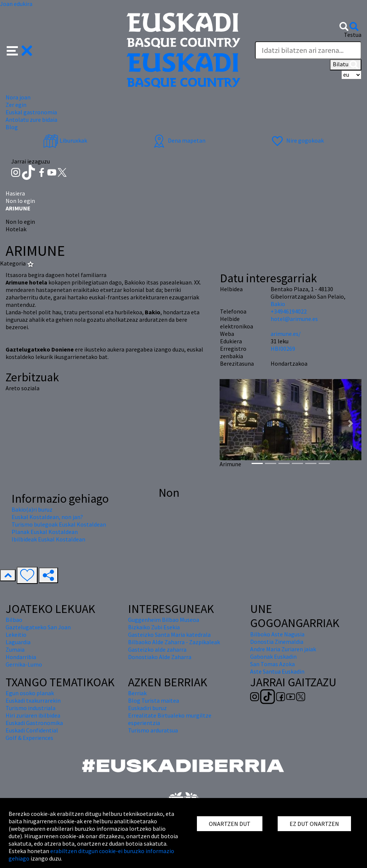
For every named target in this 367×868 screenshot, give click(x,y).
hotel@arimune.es (294, 319)
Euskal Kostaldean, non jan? (47, 517)
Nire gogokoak (297, 140)
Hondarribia (21, 657)
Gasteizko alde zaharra (157, 649)
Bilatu (346, 65)
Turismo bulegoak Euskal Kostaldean (59, 524)
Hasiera (15, 193)
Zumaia (15, 649)
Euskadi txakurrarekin (33, 700)
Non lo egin (20, 201)
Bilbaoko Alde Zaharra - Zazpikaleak (174, 642)
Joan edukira (16, 4)
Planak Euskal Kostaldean (45, 532)
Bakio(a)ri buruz (32, 509)
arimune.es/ (286, 334)
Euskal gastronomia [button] (31, 112)
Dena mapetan (178, 140)
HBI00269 (283, 349)
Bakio (278, 304)
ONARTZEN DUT (230, 824)
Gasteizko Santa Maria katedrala (169, 635)
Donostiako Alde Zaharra (160, 657)
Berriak (137, 693)
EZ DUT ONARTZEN (314, 824)
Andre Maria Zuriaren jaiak (283, 649)
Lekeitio (16, 635)
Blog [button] (12, 127)
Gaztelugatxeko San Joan (38, 627)
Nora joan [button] (18, 97)
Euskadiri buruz (147, 708)
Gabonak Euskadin (273, 656)
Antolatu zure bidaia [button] (31, 120)
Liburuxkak (65, 140)
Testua (353, 35)
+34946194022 (289, 311)
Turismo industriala (31, 708)
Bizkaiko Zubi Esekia (154, 627)
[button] (20, 50)
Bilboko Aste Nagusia (277, 634)
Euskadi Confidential (32, 730)
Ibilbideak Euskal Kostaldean (48, 539)
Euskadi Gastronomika (34, 723)
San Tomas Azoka (272, 664)
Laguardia (18, 642)
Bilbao (14, 620)
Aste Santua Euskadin (277, 671)
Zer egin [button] (16, 105)
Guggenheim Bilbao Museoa (164, 620)
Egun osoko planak (30, 693)
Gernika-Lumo (24, 664)
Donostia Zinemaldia (277, 642)
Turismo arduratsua (153, 730)
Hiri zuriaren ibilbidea (33, 715)
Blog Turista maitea (154, 700)
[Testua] (308, 50)
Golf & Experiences (29, 738)
